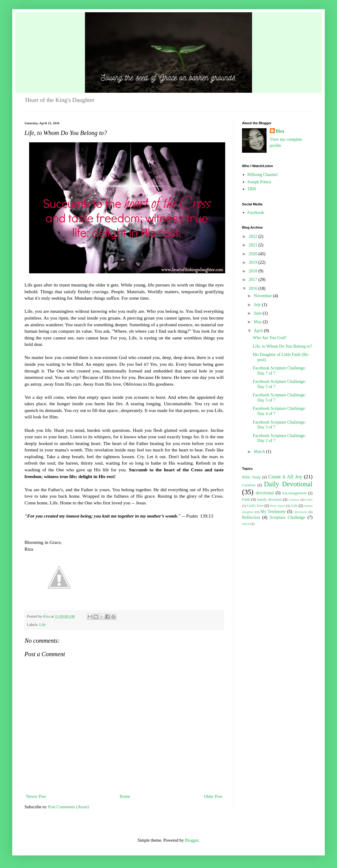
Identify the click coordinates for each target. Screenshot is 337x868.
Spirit (246, 524)
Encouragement (294, 493)
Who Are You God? (270, 338)
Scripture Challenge (287, 517)
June (258, 313)
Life (42, 625)
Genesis (294, 499)
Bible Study (251, 477)
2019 (254, 262)
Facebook (256, 213)
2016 (254, 288)
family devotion (269, 499)
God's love (255, 506)
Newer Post (36, 797)
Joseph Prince (259, 182)
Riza (280, 131)
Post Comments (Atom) (68, 807)
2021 (254, 245)
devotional (265, 493)
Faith (246, 499)
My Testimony (273, 512)
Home (125, 797)
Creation (249, 485)
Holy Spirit (278, 506)
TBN (252, 189)
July (258, 305)
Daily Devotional (288, 484)
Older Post (213, 797)
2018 (254, 271)
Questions (300, 512)
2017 (254, 280)
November (263, 296)
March (260, 452)
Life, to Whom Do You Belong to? (282, 346)
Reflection (251, 517)
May (258, 322)
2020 (254, 254)
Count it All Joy (285, 477)
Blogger (191, 840)
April (259, 331)
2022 (254, 236)
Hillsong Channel (263, 175)
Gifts (309, 499)
